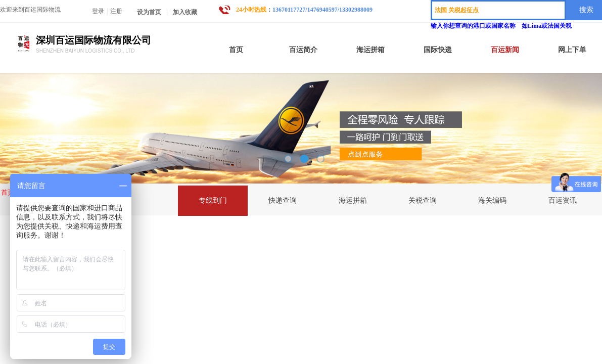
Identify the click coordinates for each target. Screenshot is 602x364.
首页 (8, 192)
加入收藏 (185, 12)
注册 (116, 11)
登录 (98, 11)
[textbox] (498, 10)
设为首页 (149, 12)
